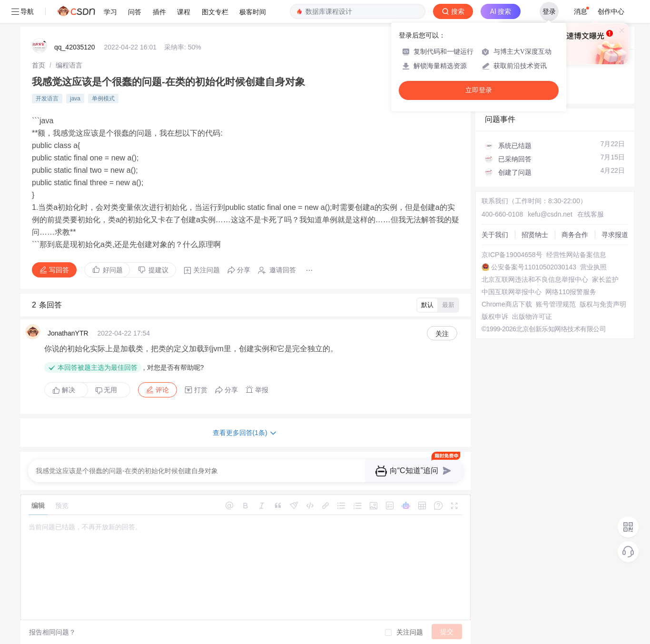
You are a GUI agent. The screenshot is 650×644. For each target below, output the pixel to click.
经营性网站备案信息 (576, 255)
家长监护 (605, 279)
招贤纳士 (535, 235)
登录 (549, 11)
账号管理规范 (556, 304)
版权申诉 (495, 317)
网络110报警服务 (571, 292)
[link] (39, 65)
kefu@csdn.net (550, 214)
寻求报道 (615, 235)
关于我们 (495, 235)
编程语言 (69, 65)
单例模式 (103, 99)
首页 (39, 65)
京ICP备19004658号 (512, 255)
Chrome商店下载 (507, 304)
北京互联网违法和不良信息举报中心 (535, 279)
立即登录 (479, 90)
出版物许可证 (532, 317)
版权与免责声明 (603, 304)
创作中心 (611, 11)
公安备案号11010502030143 (534, 267)
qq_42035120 (75, 47)
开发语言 (47, 99)
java (75, 99)
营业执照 (593, 267)
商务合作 (575, 235)
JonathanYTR (68, 333)
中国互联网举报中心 (512, 292)
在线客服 (591, 214)
